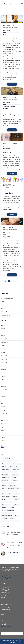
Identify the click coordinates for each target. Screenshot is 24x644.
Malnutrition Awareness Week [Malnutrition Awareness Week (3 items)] (9, 483)
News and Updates (5, 308)
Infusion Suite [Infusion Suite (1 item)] (15, 475)
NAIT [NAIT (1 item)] (3, 488)
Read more (12, 84)
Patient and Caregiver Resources (8, 312)
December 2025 (4, 332)
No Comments (7, 31)
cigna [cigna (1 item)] (14, 464)
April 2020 (3, 441)
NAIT (5, 35)
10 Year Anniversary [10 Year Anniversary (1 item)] (7, 458)
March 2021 (3, 407)
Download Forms (4, 596)
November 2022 (4, 383)
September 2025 (5, 342)
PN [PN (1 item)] (10, 499)
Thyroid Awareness (10, 237)
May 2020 (3, 437)
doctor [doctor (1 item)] (20, 464)
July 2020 (3, 430)
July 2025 (3, 349)
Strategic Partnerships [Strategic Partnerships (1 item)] (7, 516)
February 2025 (4, 356)
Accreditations (4, 613)
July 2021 (3, 400)
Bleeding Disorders (5, 588)
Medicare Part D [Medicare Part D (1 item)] (13, 486)
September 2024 (5, 366)
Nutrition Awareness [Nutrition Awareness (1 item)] (12, 491)
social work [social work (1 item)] (11, 507)
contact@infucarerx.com (6, 626)
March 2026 (3, 329)
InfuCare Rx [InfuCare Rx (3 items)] (5, 472)
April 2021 (3, 403)
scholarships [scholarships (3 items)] (17, 505)
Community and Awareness (7, 298)
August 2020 (4, 427)
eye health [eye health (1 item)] (5, 466)
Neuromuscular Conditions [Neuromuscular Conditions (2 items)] (13, 488)
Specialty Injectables (5, 594)
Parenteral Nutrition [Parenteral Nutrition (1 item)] (6, 494)
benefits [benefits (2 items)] (16, 461)
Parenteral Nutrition (5, 593)
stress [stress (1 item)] (16, 516)
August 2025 (4, 346)
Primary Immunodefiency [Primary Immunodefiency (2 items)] (8, 502)
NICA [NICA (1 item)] (4, 491)
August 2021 (4, 396)
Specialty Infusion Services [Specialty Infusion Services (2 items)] (8, 510)
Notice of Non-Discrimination (7, 616)
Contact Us (3, 628)
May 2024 (3, 376)
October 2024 (4, 363)
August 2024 (4, 369)
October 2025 (4, 339)
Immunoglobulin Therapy (6, 591)
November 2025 (4, 335)
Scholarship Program (5, 315)
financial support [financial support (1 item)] (13, 466)
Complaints (3, 614)
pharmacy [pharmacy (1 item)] (15, 497)
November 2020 (4, 420)
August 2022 (4, 386)
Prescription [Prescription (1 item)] (16, 499)
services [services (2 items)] (4, 507)
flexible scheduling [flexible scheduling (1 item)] (6, 469)
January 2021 (4, 413)
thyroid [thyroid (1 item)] (12, 518)
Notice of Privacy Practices (6, 604)
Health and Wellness (8, 27)
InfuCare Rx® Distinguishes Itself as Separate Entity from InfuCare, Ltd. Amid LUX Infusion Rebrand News (14, 544)
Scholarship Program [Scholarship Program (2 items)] (7, 505)
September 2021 (5, 393)
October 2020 (4, 424)
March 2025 (3, 352)
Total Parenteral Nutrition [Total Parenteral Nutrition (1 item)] (8, 521)
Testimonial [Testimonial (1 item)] (5, 518)
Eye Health (7, 152)
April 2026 (3, 325)
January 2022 (4, 390)
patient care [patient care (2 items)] (16, 494)
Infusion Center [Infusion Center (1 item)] (6, 475)
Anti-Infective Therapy (5, 586)
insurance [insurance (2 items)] (14, 477)
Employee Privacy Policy (6, 608)
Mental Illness (8, 193)
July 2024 (3, 373)
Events (2, 302)
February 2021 (4, 410)
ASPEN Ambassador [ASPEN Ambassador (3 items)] (7, 461)
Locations (3, 597)
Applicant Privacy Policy (6, 609)
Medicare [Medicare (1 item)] (4, 486)
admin (16, 26)
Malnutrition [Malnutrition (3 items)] (15, 480)
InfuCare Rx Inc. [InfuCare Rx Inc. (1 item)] (14, 472)
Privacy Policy (4, 606)
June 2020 (3, 434)
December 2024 (4, 359)
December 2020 (4, 417)
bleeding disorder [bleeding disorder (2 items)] (6, 464)
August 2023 (4, 380)
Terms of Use (4, 611)
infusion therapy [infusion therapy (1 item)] (6, 477)
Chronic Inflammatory (5, 589)
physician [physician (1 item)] (4, 499)
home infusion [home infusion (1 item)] (16, 469)
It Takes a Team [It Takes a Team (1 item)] (6, 480)
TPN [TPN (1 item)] (17, 521)
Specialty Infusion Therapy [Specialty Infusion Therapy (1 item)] (8, 513)
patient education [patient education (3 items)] (6, 497)
